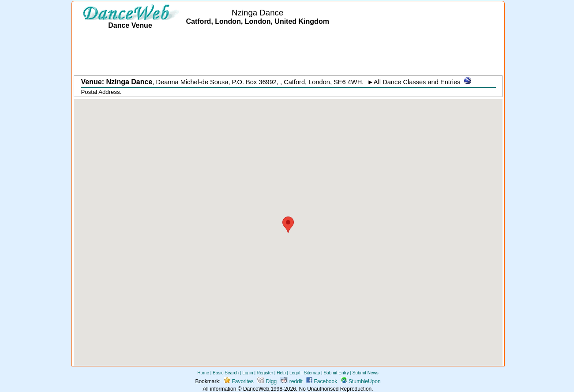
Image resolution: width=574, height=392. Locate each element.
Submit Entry (336, 373)
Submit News (366, 373)
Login (248, 373)
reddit (291, 381)
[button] (288, 225)
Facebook (322, 381)
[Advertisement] (288, 53)
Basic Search (226, 373)
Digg (267, 381)
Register (265, 373)
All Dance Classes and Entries (417, 82)
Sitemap (312, 373)
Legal (295, 373)
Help (281, 373)
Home (203, 373)
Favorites (239, 381)
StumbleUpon (361, 381)
